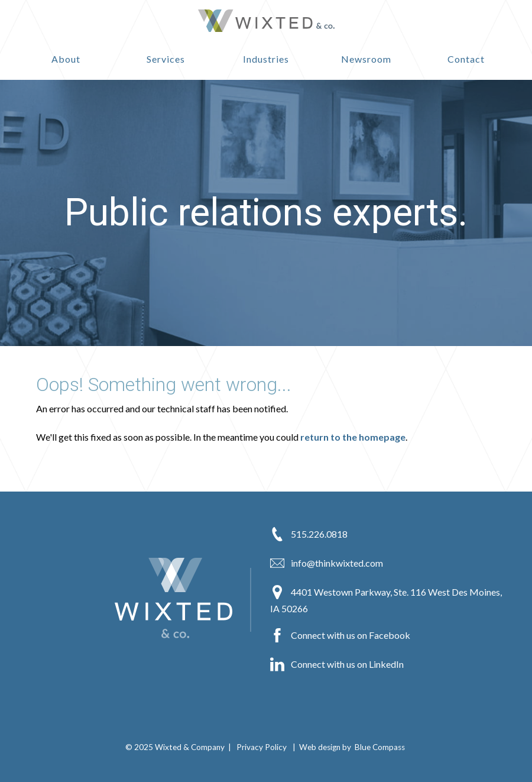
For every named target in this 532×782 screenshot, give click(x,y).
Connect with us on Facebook (340, 635)
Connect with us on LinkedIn (337, 664)
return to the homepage (353, 437)
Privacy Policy (262, 747)
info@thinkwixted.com (327, 563)
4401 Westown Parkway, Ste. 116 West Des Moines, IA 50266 (386, 600)
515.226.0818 (309, 534)
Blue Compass (380, 747)
